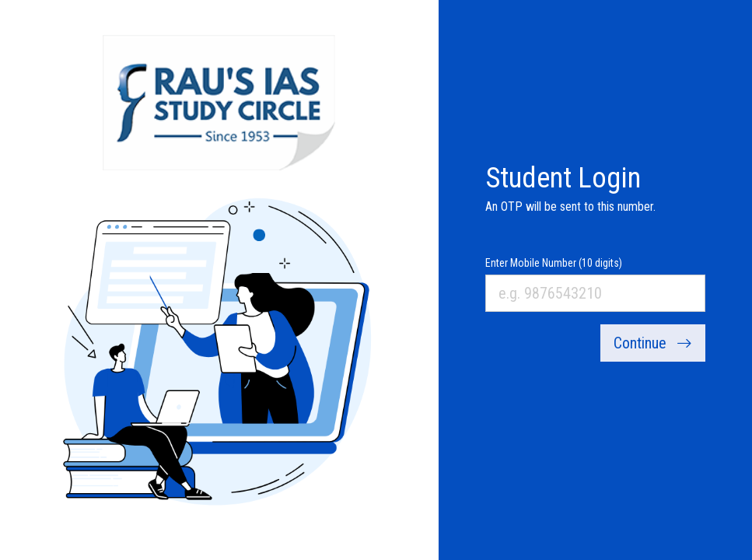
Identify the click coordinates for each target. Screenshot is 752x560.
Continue (653, 343)
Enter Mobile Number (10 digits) (554, 263)
